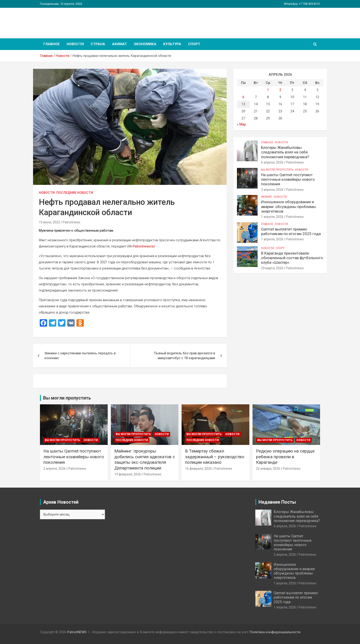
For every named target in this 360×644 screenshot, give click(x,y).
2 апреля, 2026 (272, 190)
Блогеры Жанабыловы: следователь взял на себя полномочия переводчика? (285, 152)
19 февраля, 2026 (128, 474)
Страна (98, 44)
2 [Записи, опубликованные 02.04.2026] (280, 90)
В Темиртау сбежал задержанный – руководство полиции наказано (215, 457)
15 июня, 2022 (49, 222)
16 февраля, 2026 (198, 469)
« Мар (241, 124)
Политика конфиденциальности (275, 632)
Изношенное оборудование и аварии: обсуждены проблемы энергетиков (288, 207)
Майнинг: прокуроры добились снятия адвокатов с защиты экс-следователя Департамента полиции (145, 459)
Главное (52, 44)
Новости (75, 44)
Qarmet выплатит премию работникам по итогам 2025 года (291, 231)
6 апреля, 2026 (272, 162)
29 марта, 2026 (272, 268)
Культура (172, 44)
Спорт (194, 44)
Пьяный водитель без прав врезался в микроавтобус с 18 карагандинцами (184, 356)
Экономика (145, 44)
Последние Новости (75, 193)
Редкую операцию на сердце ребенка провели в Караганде (285, 457)
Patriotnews (72, 222)
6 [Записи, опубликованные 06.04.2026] (243, 97)
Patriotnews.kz (144, 246)
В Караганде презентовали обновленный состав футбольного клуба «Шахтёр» (292, 258)
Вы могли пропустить (277, 170)
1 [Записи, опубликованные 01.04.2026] (268, 90)
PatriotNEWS (67, 21)
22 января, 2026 (268, 469)
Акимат (120, 44)
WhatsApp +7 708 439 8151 (302, 4)
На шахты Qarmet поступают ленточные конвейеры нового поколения (288, 179)
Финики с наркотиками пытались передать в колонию (80, 356)
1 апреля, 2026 (272, 217)
